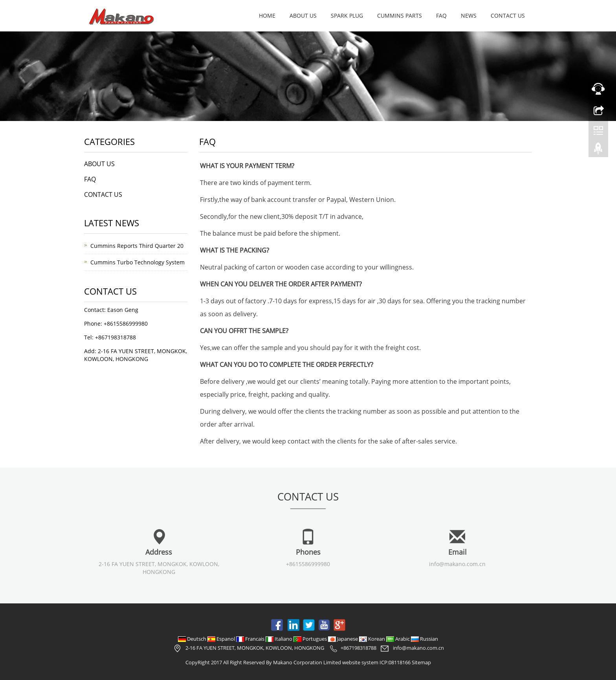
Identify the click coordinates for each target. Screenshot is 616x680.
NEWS (469, 16)
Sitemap (421, 662)
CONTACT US (508, 16)
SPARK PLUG (347, 16)
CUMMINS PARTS (400, 16)
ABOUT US (303, 16)
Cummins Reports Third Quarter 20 (137, 246)
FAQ (441, 16)
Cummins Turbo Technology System (137, 262)
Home (267, 16)
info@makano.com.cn (457, 564)
